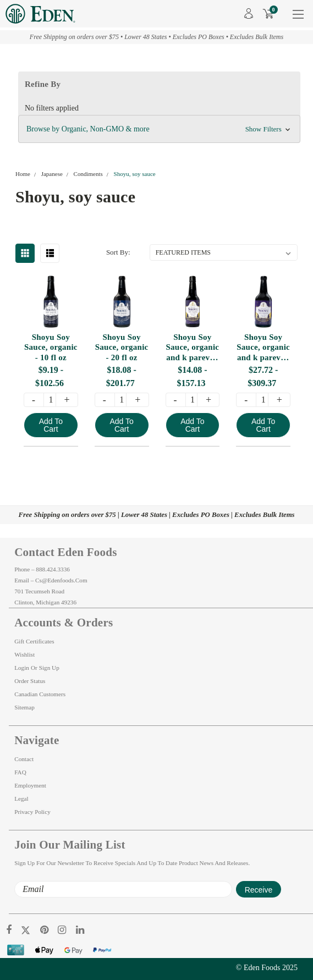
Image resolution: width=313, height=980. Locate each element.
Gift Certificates (34, 641)
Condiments (88, 174)
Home (23, 174)
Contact (24, 759)
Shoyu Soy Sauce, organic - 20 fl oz (122, 348)
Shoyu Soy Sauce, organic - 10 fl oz (51, 348)
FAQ (20, 772)
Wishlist (24, 654)
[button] (159, 129)
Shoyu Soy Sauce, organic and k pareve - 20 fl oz (263, 348)
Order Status (30, 681)
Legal (21, 799)
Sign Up (49, 668)
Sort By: (118, 252)
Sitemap (24, 707)
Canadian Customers (40, 694)
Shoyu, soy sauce (135, 174)
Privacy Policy (32, 812)
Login (22, 668)
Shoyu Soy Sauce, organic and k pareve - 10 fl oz (193, 348)
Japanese (52, 174)
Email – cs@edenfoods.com (51, 580)
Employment (30, 785)
